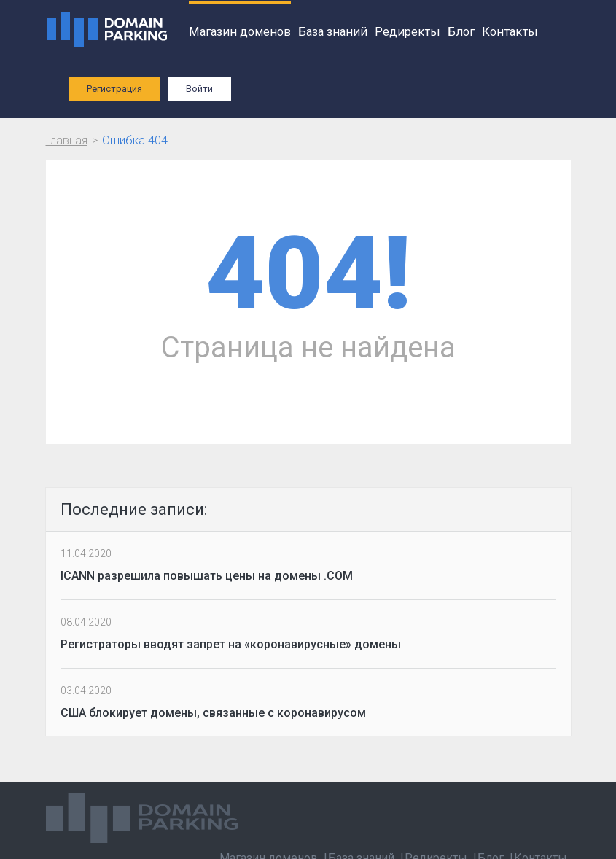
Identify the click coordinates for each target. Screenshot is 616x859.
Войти (199, 89)
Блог (461, 32)
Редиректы (408, 32)
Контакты (510, 32)
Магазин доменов (240, 32)
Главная (67, 140)
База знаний (333, 32)
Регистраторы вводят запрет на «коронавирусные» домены (231, 644)
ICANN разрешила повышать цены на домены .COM (207, 576)
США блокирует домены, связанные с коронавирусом (213, 713)
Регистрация (114, 89)
